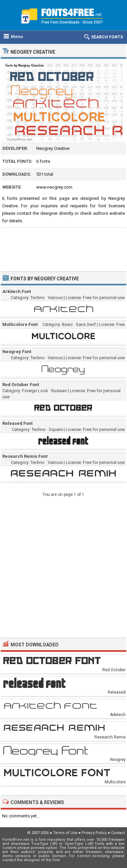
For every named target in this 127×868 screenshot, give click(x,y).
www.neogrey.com (54, 187)
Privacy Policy (94, 833)
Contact (118, 833)
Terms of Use (65, 833)
